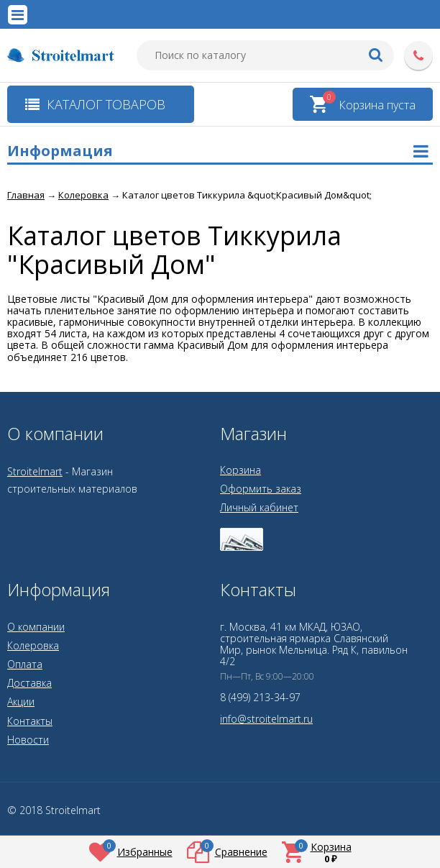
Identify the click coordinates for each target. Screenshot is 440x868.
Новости (28, 740)
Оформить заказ (261, 489)
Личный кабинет (259, 507)
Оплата (25, 664)
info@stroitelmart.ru (266, 719)
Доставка (29, 683)
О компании (36, 627)
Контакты (30, 721)
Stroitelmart (35, 471)
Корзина (240, 470)
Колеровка (33, 645)
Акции (21, 702)
